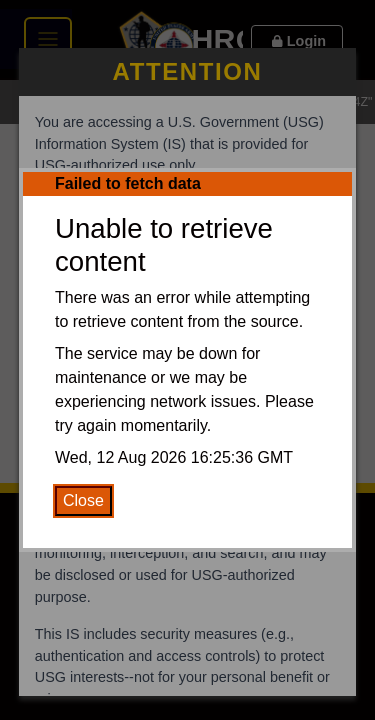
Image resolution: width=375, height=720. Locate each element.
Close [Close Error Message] (83, 500)
